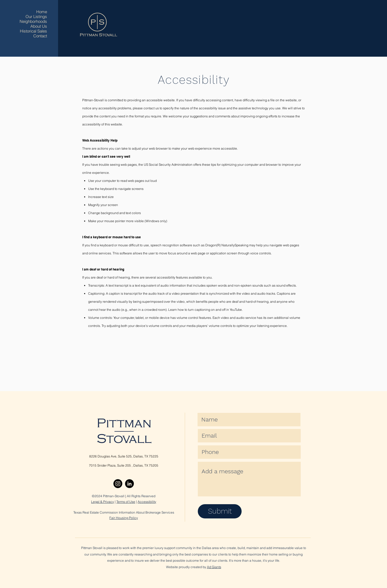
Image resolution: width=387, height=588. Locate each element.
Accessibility (147, 502)
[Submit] (220, 511)
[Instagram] (118, 484)
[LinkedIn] (129, 484)
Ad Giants (214, 567)
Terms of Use (126, 502)
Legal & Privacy (103, 502)
